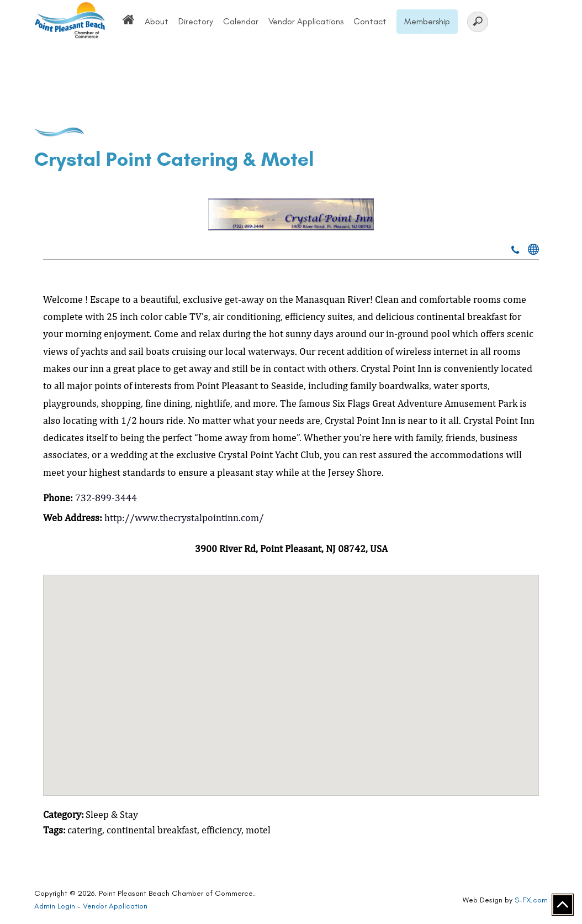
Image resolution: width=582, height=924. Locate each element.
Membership (427, 21)
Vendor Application (115, 906)
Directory (196, 21)
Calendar (241, 21)
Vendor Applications (306, 21)
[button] (291, 675)
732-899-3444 (106, 498)
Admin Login (55, 906)
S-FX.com (531, 900)
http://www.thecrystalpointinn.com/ (184, 518)
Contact (370, 21)
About (157, 21)
